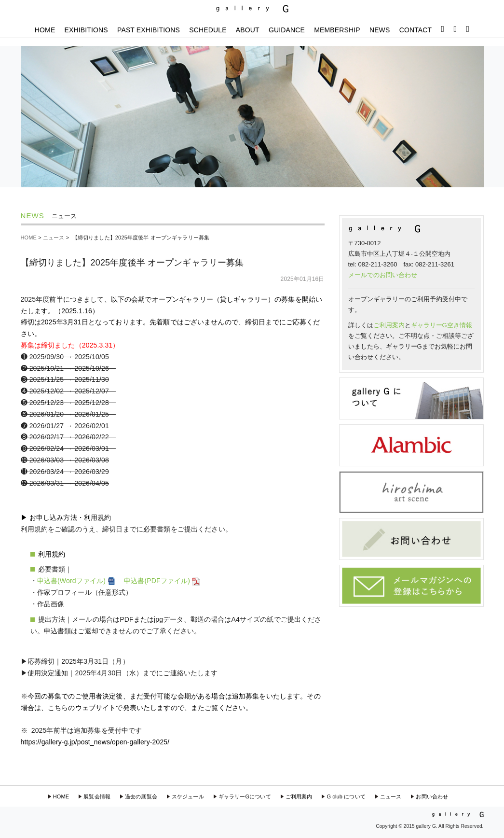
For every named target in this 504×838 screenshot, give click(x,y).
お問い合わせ (432, 796)
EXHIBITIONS (86, 30)
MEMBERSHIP (337, 30)
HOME (45, 30)
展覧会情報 (97, 796)
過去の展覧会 (141, 796)
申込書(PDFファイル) (163, 581)
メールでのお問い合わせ (383, 275)
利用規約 (52, 554)
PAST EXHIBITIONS (149, 30)
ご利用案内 (389, 325)
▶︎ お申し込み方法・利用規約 (66, 517)
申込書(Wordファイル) (77, 581)
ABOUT (248, 30)
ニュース (54, 237)
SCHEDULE (208, 30)
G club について (346, 796)
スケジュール (188, 796)
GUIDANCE (287, 30)
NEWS (380, 30)
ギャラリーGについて (245, 796)
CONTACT (416, 30)
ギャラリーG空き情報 (442, 325)
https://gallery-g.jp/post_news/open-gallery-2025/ (95, 742)
